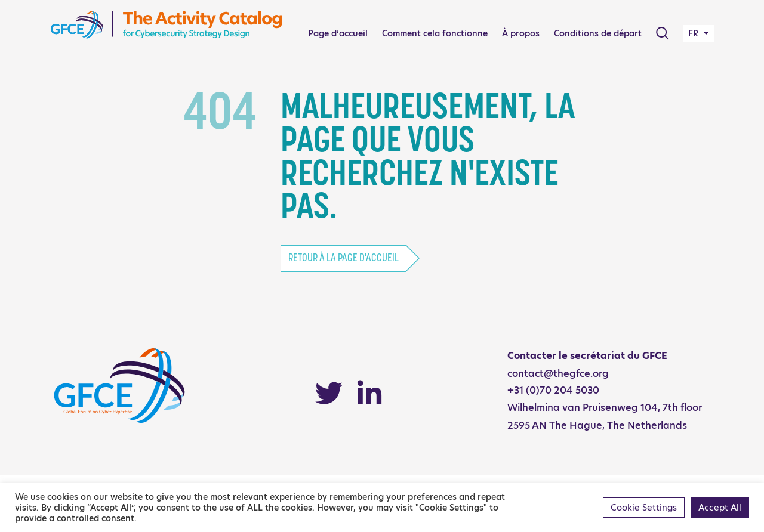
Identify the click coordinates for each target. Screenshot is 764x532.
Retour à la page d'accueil (344, 259)
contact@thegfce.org (558, 374)
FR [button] (694, 33)
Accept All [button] (720, 508)
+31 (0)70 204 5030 (553, 390)
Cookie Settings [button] (644, 508)
